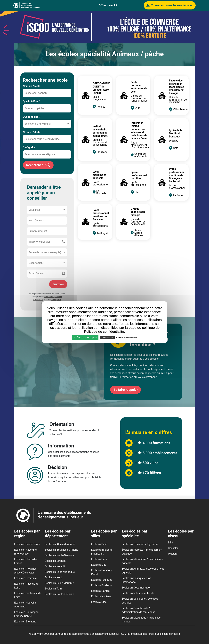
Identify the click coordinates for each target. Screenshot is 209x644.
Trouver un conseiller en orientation (170, 5)
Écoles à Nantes (100, 591)
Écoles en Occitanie (25, 578)
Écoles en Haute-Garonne (59, 555)
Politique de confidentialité (165, 634)
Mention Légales (138, 634)
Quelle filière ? (31, 101)
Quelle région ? (32, 117)
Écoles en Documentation (137, 588)
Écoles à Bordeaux (102, 585)
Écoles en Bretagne (25, 622)
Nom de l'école (32, 86)
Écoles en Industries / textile (138, 593)
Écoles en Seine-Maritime (59, 583)
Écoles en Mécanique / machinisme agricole (142, 561)
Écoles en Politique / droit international (137, 580)
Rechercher (38, 165)
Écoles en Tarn (53, 589)
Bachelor (173, 548)
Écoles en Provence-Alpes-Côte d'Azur (26, 571)
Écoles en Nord (53, 577)
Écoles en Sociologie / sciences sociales (140, 601)
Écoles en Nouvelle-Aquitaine (25, 605)
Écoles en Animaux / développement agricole (143, 571)
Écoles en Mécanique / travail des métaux (141, 620)
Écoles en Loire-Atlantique (60, 572)
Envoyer (58, 284)
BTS (170, 543)
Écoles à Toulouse (102, 580)
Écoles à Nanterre (101, 596)
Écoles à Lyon (99, 559)
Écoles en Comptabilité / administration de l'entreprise (138, 610)
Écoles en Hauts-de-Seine (59, 594)
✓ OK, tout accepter (85, 337)
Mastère (173, 554)
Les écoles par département (58, 534)
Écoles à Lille (99, 565)
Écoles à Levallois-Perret (102, 572)
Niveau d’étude (32, 132)
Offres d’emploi (108, 5)
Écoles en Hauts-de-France (25, 561)
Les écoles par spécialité (135, 534)
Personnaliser (107, 338)
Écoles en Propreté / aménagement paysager (142, 552)
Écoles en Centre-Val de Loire (28, 595)
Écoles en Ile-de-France (27, 544)
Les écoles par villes (104, 534)
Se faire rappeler (126, 390)
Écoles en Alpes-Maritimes (60, 544)
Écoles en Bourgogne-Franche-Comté (27, 614)
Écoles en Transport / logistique (140, 544)
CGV (124, 634)
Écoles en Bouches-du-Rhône (61, 550)
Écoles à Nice (99, 602)
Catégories (29, 147)
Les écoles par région (27, 534)
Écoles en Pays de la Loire (26, 586)
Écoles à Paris (99, 544)
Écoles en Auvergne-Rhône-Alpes (26, 552)
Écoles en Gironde (55, 561)
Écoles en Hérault (55, 566)
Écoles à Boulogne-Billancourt (102, 552)
